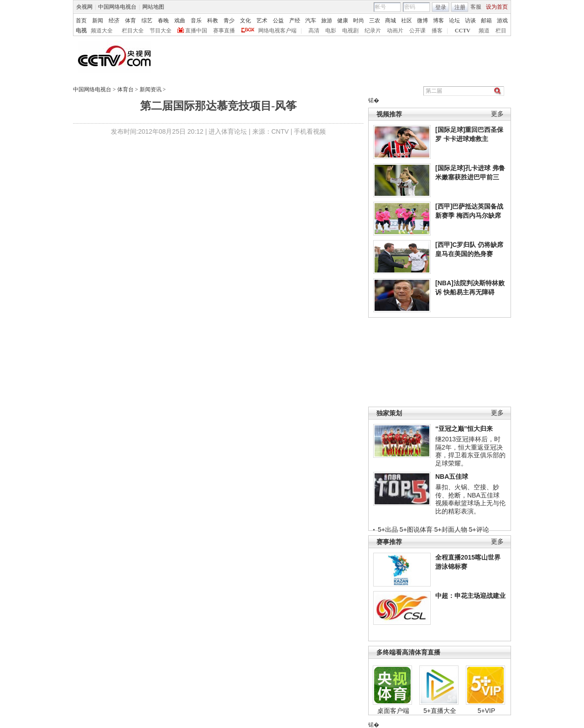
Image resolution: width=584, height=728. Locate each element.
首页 (81, 21)
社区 (407, 21)
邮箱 (486, 21)
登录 (441, 7)
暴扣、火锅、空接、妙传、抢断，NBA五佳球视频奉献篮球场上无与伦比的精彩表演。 (470, 499)
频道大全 (102, 31)
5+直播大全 (440, 711)
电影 (331, 31)
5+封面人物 (451, 529)
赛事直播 (224, 31)
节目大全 (161, 31)
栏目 (501, 31)
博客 (438, 21)
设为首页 (497, 7)
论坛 (454, 21)
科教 (213, 21)
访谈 (470, 21)
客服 (476, 7)
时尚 (359, 21)
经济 (114, 21)
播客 (437, 31)
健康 (343, 21)
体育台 (125, 89)
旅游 (327, 21)
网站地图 (153, 7)
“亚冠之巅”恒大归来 (464, 429)
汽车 (311, 21)
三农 (375, 21)
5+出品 (388, 529)
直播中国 (196, 31)
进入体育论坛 (228, 131)
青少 (229, 21)
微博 (422, 21)
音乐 (196, 21)
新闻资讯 (151, 89)
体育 (130, 21)
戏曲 (180, 21)
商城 (391, 21)
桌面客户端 (393, 711)
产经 (295, 21)
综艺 (147, 21)
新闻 (98, 21)
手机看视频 (310, 131)
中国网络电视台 (117, 7)
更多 (497, 114)
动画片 (395, 31)
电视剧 (350, 31)
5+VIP (487, 711)
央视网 (84, 7)
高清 (314, 31)
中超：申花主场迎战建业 (470, 596)
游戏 (502, 21)
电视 (81, 31)
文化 (245, 21)
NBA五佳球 (452, 477)
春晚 (163, 21)
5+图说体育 (416, 529)
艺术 (262, 21)
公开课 (417, 31)
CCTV (463, 31)
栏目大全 (133, 31)
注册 (460, 7)
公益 (278, 21)
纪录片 (373, 31)
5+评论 (479, 529)
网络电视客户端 (277, 31)
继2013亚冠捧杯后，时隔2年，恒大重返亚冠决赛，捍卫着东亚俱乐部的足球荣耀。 (470, 451)
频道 (484, 31)
